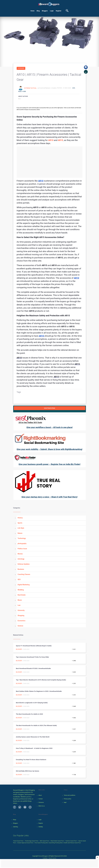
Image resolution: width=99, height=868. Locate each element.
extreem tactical (30, 88)
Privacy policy (68, 799)
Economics (22, 621)
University (21, 610)
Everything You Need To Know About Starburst (31, 760)
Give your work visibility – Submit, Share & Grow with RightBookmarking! (49, 449)
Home (32, 11)
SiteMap (41, 827)
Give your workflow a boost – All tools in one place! (49, 427)
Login (52, 11)
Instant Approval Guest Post (25, 843)
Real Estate (22, 595)
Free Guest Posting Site (41, 843)
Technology (22, 538)
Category (21, 68)
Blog (38, 11)
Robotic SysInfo (52, 858)
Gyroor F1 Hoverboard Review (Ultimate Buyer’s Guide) (34, 646)
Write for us (42, 806)
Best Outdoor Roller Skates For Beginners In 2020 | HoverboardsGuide (39, 691)
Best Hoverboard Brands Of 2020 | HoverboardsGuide (33, 668)
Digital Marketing (24, 585)
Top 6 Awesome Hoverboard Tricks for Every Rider (32, 657)
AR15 (61, 140)
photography (22, 543)
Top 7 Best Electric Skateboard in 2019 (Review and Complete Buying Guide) (41, 680)
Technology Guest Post (32, 841)
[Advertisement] (50, 162)
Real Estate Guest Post (57, 841)
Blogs (15, 820)
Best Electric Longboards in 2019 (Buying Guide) (32, 703)
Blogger (19, 649)
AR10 (51, 140)
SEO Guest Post (44, 841)
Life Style (21, 528)
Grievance (41, 802)
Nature (20, 533)
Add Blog (16, 827)
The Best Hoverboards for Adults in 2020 (29, 714)
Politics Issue (22, 549)
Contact (41, 799)
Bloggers (45, 11)
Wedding (21, 590)
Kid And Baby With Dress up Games (28, 771)
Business (21, 569)
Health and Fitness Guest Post (72, 843)
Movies (20, 554)
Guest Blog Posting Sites (56, 843)
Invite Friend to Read (50, 408)
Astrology (21, 559)
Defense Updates (24, 564)
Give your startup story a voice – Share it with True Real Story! (49, 497)
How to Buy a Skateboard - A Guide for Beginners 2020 (34, 748)
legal (65, 802)
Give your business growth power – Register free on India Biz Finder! (49, 464)
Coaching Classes (24, 574)
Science (20, 626)
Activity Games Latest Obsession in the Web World (33, 737)
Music (20, 600)
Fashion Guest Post (71, 841)
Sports (20, 523)
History (20, 518)
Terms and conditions (70, 795)
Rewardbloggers (43, 856)
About (40, 795)
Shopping (21, 615)
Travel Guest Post (18, 841)
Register (59, 11)
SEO (19, 579)
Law (19, 605)
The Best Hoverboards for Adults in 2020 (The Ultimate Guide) (36, 725)
